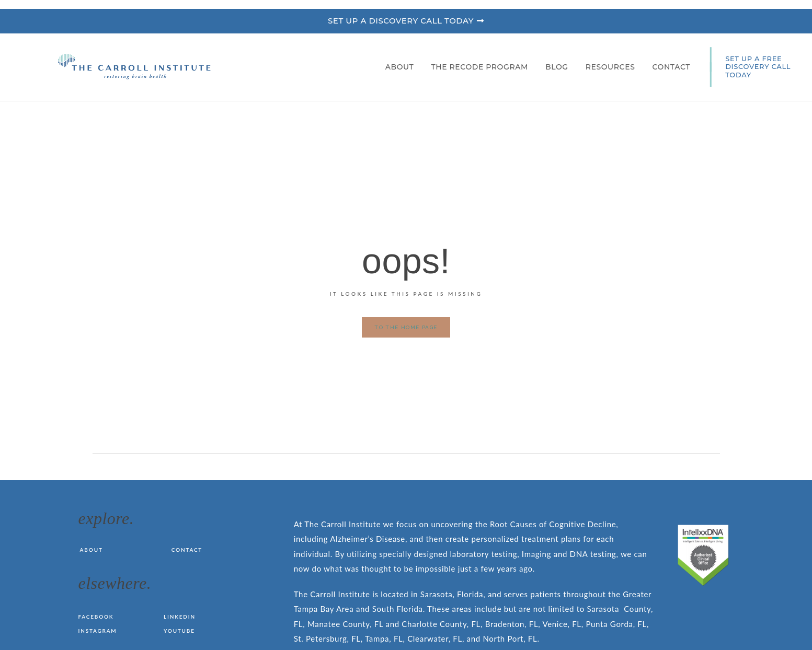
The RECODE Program (482, 67)
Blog (559, 67)
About (402, 67)
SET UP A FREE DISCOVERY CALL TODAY (758, 67)
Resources (613, 67)
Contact (671, 67)
